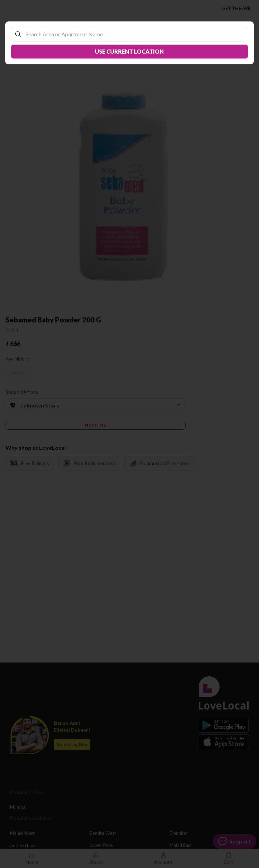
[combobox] (133, 34)
